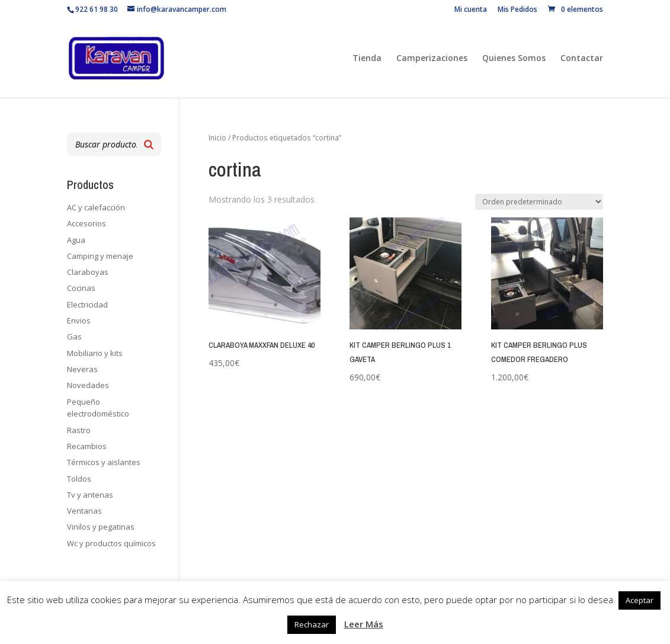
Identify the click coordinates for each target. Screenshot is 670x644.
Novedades (88, 385)
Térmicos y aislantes (104, 462)
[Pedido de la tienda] (539, 202)
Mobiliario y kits (95, 353)
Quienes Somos (514, 59)
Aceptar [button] (639, 600)
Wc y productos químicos (111, 543)
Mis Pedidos (517, 10)
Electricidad (87, 305)
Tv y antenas (90, 495)
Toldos (79, 479)
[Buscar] (149, 144)
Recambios (87, 446)
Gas (74, 337)
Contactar (582, 59)
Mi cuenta (471, 10)
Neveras (82, 369)
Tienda (367, 59)
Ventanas (84, 511)
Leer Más (364, 624)
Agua (76, 240)
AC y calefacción (96, 207)
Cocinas (81, 288)
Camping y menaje (100, 256)
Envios (79, 321)
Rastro (79, 430)
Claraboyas (88, 272)
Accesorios (86, 223)
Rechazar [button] (312, 624)
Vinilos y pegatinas (101, 527)
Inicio (217, 138)
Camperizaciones (432, 59)
